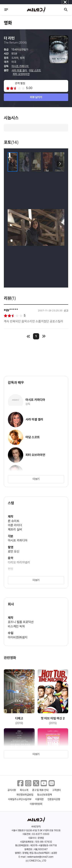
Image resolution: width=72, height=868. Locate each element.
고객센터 (56, 790)
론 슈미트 (14, 521)
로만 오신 (14, 551)
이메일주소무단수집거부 (20, 799)
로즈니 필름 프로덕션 (21, 622)
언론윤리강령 (54, 799)
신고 (66, 311)
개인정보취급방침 (25, 795)
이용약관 (39, 799)
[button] (60, 164)
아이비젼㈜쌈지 (18, 637)
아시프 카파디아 (20, 66)
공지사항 (12, 790)
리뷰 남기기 (36, 97)
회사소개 (24, 790)
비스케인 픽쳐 (16, 626)
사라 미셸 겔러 (20, 70)
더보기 (36, 479)
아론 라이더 (15, 525)
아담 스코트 (35, 70)
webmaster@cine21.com (40, 857)
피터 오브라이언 (21, 74)
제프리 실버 (15, 529)
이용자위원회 (36, 804)
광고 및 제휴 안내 (40, 790)
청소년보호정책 (44, 795)
